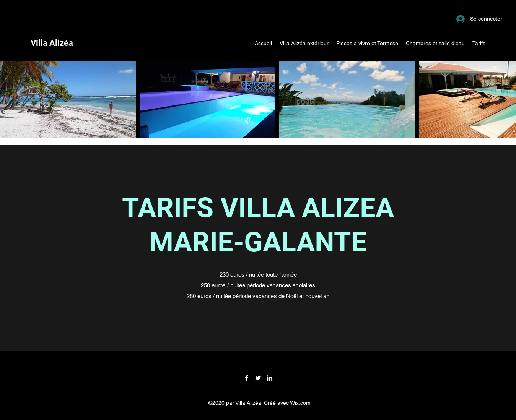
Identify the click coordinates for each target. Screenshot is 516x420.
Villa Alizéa (52, 43)
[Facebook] (247, 378)
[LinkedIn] (270, 378)
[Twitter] (258, 378)
